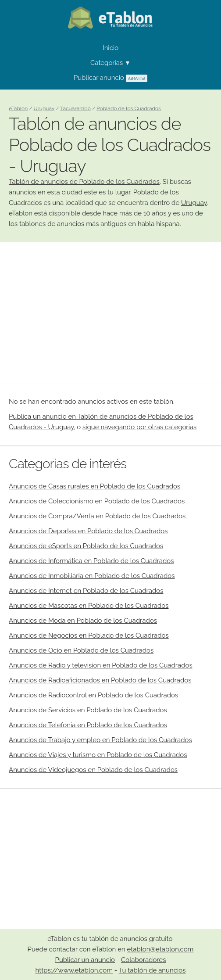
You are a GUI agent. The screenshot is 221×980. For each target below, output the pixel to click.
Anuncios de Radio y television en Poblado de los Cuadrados (101, 665)
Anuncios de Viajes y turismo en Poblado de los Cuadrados (98, 755)
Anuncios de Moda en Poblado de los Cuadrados (83, 621)
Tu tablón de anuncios (152, 970)
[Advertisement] (110, 312)
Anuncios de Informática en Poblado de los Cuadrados (91, 561)
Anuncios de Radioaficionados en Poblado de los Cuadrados (100, 680)
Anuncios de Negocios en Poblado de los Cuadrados (89, 635)
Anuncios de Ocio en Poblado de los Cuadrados (81, 650)
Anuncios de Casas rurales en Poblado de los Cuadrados (94, 486)
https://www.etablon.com (74, 970)
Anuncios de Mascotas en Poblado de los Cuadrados (89, 606)
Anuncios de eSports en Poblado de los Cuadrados (86, 546)
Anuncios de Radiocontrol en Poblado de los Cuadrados (93, 695)
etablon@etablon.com (160, 949)
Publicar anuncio (110, 78)
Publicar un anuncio (85, 960)
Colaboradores (143, 960)
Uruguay (194, 203)
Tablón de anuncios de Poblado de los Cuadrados (84, 182)
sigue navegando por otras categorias (139, 427)
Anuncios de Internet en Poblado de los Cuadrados (86, 591)
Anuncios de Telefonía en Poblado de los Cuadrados (88, 725)
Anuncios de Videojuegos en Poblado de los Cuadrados (93, 770)
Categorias (110, 63)
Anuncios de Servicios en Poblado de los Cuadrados (88, 710)
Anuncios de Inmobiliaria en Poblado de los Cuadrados (92, 576)
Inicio (110, 48)
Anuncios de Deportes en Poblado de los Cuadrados (88, 531)
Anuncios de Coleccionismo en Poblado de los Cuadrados (97, 501)
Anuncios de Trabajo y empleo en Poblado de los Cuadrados (100, 740)
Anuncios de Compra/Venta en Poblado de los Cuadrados (97, 516)
